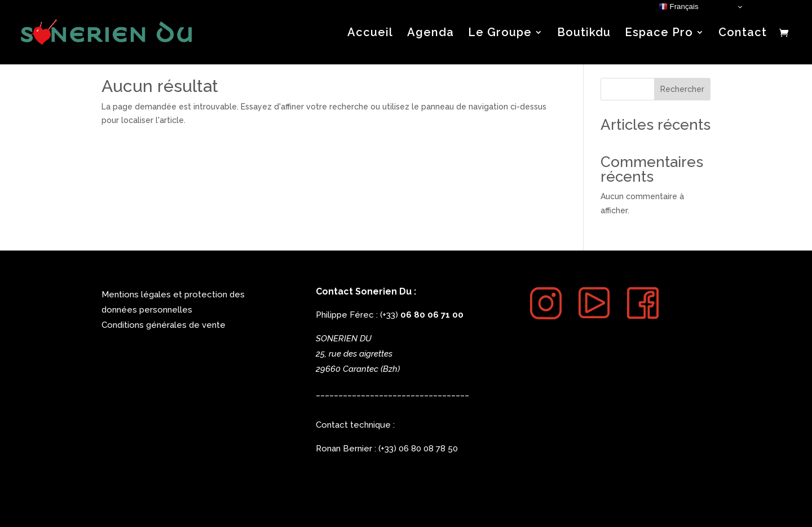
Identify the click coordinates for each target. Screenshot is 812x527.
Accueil (370, 34)
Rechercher (682, 89)
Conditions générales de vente (164, 325)
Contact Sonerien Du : (366, 291)
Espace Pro (659, 34)
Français (679, 7)
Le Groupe (500, 34)
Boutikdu (584, 34)
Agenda (431, 34)
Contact (743, 34)
